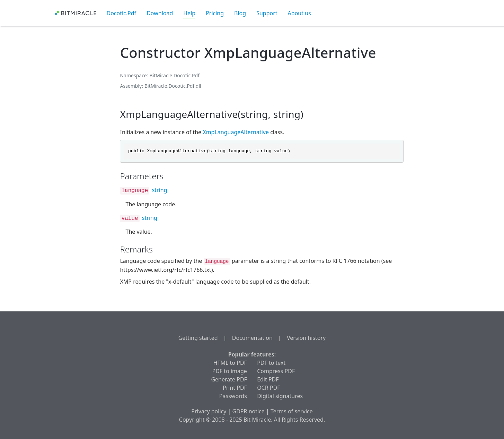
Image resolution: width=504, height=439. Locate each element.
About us (299, 13)
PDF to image (230, 371)
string (160, 190)
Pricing (215, 13)
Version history (306, 338)
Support (267, 13)
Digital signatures (280, 396)
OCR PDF (268, 388)
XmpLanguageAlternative (236, 132)
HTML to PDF (230, 363)
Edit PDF (268, 379)
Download (160, 13)
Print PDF (235, 388)
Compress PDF (276, 371)
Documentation (252, 338)
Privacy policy (209, 411)
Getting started (198, 338)
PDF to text (271, 363)
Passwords (233, 396)
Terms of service (292, 411)
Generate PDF (229, 379)
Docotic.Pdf (122, 13)
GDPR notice (249, 411)
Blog (240, 13)
